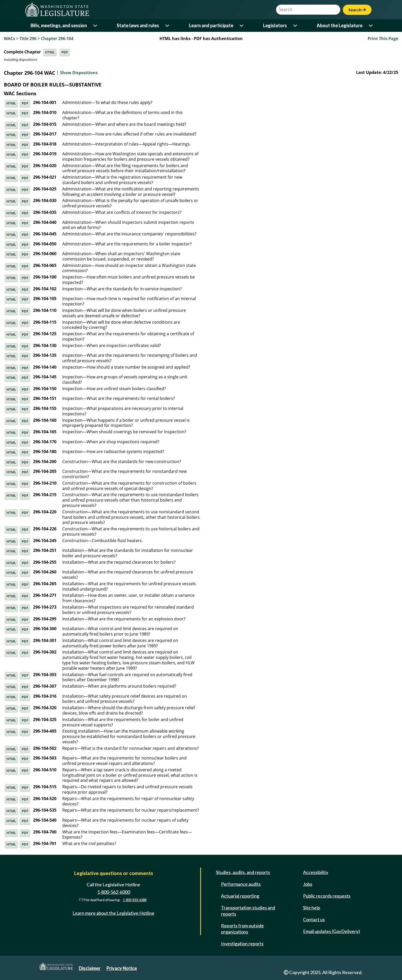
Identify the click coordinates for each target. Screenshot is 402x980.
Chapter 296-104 (57, 39)
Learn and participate (211, 25)
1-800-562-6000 (114, 892)
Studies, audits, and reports (243, 872)
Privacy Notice (122, 968)
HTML (50, 52)
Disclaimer (90, 968)
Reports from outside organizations (242, 929)
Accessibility (316, 872)
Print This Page (383, 39)
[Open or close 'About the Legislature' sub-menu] (371, 26)
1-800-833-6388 (135, 900)
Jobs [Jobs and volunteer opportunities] (308, 884)
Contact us (314, 919)
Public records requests (327, 896)
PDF (65, 52)
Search (357, 10)
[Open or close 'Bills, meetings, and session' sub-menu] (96, 26)
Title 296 (28, 39)
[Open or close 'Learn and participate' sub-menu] (242, 26)
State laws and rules (138, 25)
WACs (9, 39)
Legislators (275, 25)
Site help (312, 908)
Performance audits (241, 884)
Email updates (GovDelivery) (331, 931)
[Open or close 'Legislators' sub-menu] (295, 26)
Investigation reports (242, 944)
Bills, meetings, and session (59, 25)
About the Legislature (340, 25)
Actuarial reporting (240, 896)
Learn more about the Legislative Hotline (113, 913)
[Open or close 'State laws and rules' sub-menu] (168, 26)
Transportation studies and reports (248, 911)
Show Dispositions (79, 73)
